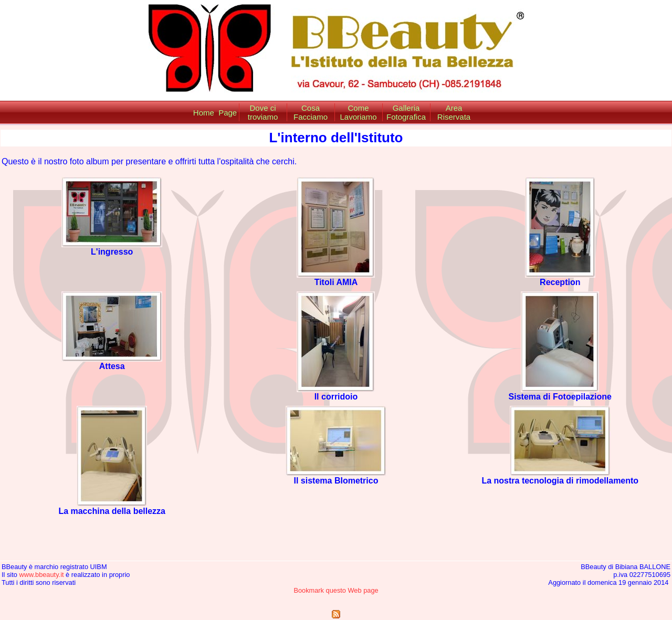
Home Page (215, 113)
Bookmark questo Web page (336, 590)
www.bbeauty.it (41, 575)
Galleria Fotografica (406, 112)
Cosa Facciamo (311, 112)
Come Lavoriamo (358, 112)
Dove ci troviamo (263, 112)
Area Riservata (454, 112)
